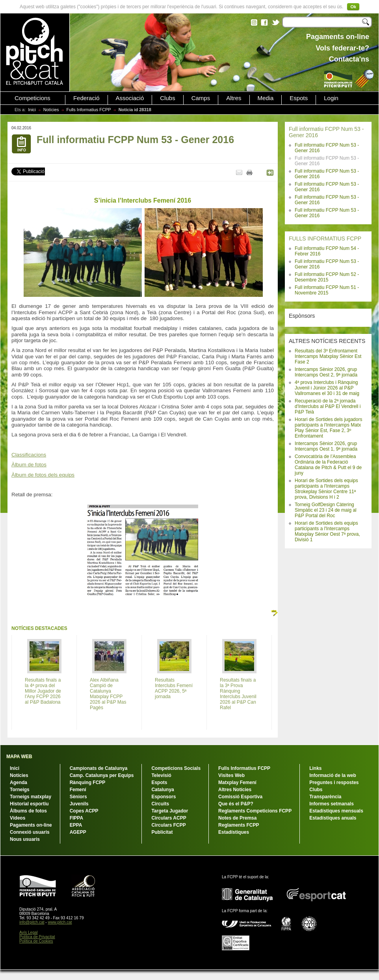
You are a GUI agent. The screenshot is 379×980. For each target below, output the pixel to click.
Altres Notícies (235, 790)
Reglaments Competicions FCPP (255, 811)
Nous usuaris (25, 839)
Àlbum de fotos (29, 465)
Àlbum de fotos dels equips (43, 475)
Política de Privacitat (37, 937)
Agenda (19, 783)
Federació (86, 98)
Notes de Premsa (237, 818)
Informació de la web (333, 775)
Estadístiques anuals (333, 818)
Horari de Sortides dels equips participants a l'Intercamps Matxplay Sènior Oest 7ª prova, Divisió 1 (327, 531)
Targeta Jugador (170, 811)
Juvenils (79, 804)
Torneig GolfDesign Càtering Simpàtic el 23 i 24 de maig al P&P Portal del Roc (326, 510)
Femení (78, 790)
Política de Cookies (36, 941)
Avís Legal (29, 932)
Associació (130, 98)
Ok (353, 7)
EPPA (76, 825)
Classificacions (29, 455)
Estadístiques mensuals (336, 811)
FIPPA (76, 818)
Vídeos (18, 818)
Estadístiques (234, 832)
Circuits (160, 804)
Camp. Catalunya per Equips (102, 775)
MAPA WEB (19, 756)
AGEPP (78, 832)
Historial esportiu (29, 804)
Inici (32, 110)
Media (266, 98)
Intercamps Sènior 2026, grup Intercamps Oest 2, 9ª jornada (326, 372)
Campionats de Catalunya (99, 768)
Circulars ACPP (169, 818)
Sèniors (78, 797)
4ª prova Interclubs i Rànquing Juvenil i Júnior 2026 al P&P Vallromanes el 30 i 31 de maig (327, 388)
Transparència (325, 797)
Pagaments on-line (31, 825)
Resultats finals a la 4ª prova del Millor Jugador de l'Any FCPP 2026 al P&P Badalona (43, 691)
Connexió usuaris (30, 832)
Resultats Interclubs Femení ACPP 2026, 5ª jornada (174, 688)
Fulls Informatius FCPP (89, 110)
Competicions (33, 98)
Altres (234, 98)
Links (315, 768)
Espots (299, 98)
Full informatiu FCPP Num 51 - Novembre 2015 (327, 290)
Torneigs (20, 790)
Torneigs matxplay (31, 797)
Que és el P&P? (236, 804)
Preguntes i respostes (334, 783)
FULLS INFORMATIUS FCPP (325, 238)
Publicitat (162, 832)
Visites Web (231, 775)
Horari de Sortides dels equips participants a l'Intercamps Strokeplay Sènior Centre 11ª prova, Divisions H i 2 (326, 489)
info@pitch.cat (32, 922)
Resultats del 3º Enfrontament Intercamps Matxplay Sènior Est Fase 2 (328, 356)
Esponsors (163, 797)
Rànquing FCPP (88, 783)
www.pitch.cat (60, 922)
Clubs (167, 98)
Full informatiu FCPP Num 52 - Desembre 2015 (327, 277)
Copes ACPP (84, 811)
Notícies (51, 110)
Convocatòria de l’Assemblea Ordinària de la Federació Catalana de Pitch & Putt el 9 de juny (328, 465)
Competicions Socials (176, 768)
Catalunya (163, 790)
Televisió (161, 775)
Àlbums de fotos (28, 811)
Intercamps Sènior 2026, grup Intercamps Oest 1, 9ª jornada (326, 446)
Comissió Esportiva (240, 797)
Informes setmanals (332, 804)
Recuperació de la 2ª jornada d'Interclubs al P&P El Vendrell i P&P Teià (328, 406)
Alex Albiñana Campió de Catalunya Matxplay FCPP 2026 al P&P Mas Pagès (108, 694)
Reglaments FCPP (239, 825)
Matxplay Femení (237, 783)
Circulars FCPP (168, 825)
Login (331, 98)
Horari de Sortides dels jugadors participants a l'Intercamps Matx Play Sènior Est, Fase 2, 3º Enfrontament (328, 428)
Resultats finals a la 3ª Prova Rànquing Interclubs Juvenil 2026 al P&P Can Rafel (238, 694)
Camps (201, 98)
